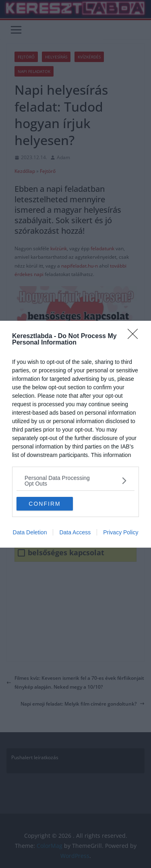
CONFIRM (44, 503)
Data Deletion (30, 532)
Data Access (75, 532)
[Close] (135, 336)
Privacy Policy (121, 532)
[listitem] (75, 481)
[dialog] (75, 434)
